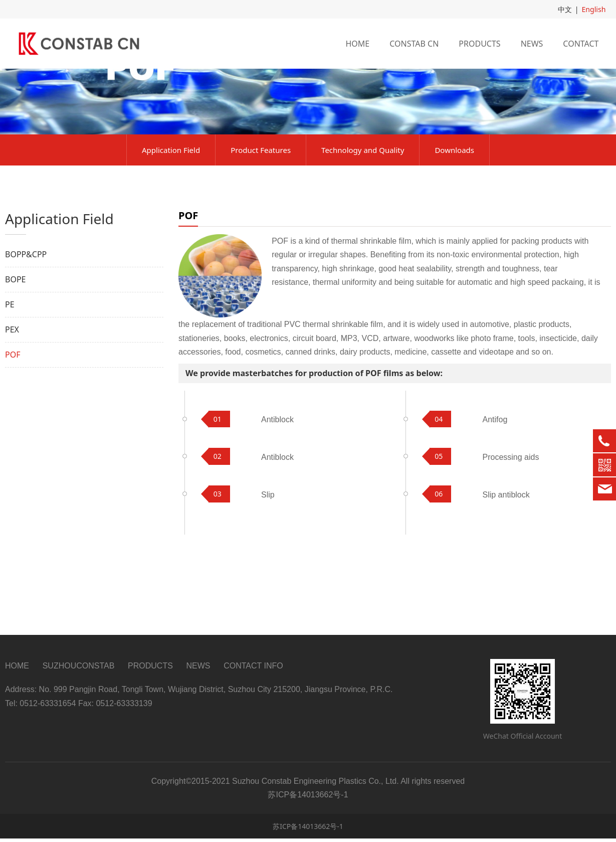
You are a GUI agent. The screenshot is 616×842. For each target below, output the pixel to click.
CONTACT (581, 44)
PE (10, 373)
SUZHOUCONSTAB (79, 669)
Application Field (171, 219)
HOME (357, 44)
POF (13, 423)
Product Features (261, 219)
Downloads (454, 219)
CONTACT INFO (253, 669)
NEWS (532, 44)
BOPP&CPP (26, 323)
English (594, 9)
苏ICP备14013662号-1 (308, 830)
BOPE (15, 348)
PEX (12, 398)
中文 (565, 9)
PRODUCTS (479, 44)
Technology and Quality (363, 219)
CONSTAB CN (414, 44)
